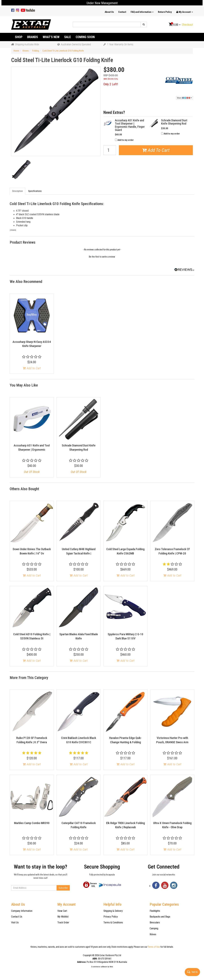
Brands (33, 37)
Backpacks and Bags (160, 917)
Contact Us (17, 917)
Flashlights (155, 911)
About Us (109, 12)
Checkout (187, 25)
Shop (19, 37)
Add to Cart (32, 368)
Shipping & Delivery (113, 911)
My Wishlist (63, 917)
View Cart (62, 911)
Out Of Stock (32, 472)
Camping (154, 928)
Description (18, 191)
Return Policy (165, 12)
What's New (51, 37)
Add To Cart (156, 150)
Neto (111, 967)
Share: (184, 98)
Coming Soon (85, 37)
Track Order (63, 923)
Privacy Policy (111, 917)
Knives (153, 934)
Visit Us (15, 923)
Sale (68, 37)
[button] (102, 256)
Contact (122, 12)
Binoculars (155, 923)
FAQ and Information (142, 12)
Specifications (35, 191)
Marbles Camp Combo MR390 (32, 823)
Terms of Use (154, 947)
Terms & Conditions (113, 923)
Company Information (22, 911)
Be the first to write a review (102, 257)
